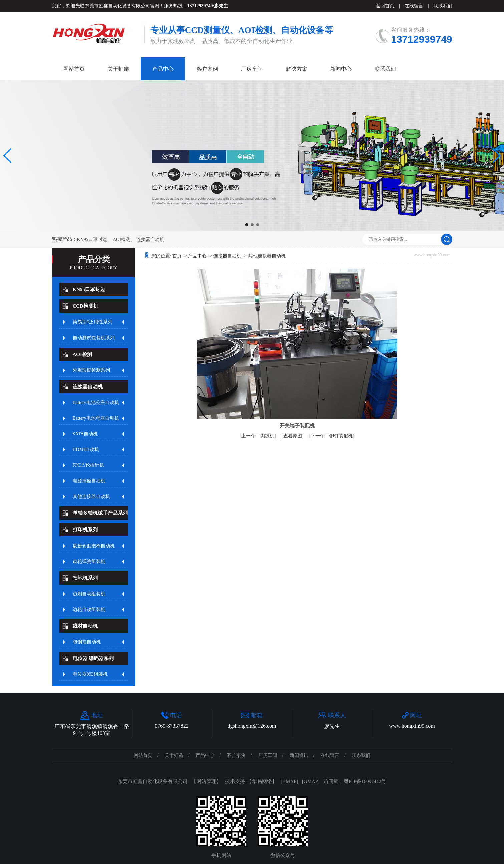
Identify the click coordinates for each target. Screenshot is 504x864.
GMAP (311, 781)
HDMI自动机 (86, 450)
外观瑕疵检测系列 (91, 370)
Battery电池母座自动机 (96, 418)
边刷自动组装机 (89, 594)
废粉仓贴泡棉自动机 (94, 546)
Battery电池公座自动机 (96, 402)
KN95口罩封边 (92, 240)
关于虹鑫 (118, 69)
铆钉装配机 (332, 436)
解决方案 (297, 69)
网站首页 (74, 69)
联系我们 (443, 6)
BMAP (289, 781)
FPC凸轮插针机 (89, 465)
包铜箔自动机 (87, 642)
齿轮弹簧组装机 (89, 561)
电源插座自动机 (89, 481)
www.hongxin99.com (412, 726)
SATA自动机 (85, 434)
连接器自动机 (150, 240)
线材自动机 (85, 626)
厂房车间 (252, 69)
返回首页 (385, 6)
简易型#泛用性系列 (93, 322)
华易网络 (262, 781)
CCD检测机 (86, 306)
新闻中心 (341, 69)
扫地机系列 (85, 578)
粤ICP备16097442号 (365, 781)
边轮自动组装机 (89, 609)
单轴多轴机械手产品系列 (100, 513)
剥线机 (258, 436)
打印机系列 (85, 530)
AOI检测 (122, 240)
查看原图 (293, 436)
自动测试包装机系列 (94, 338)
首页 (177, 256)
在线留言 (414, 6)
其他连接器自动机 (91, 497)
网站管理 (206, 781)
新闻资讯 (299, 755)
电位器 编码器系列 (93, 658)
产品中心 (163, 69)
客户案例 (207, 69)
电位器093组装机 (90, 674)
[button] (247, 225)
